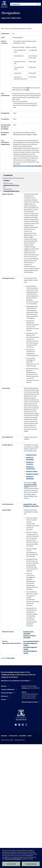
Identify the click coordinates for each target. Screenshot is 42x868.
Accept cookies (11, 864)
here (28, 88)
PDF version (11, 658)
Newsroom (4, 696)
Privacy (29, 736)
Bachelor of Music (32, 471)
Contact (4, 699)
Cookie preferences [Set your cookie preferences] (31, 864)
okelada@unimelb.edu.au (11, 191)
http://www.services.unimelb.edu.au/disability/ (28, 166)
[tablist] (26, 4)
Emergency (4, 736)
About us (4, 686)
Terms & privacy (13, 736)
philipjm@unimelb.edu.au (11, 185)
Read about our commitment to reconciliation (15, 681)
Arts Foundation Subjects (31, 641)
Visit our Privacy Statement (13, 859)
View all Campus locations (30, 702)
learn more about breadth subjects (30, 485)
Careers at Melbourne (8, 689)
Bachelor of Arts (31, 455)
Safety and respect (7, 693)
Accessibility (23, 736)
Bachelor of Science (32, 474)
